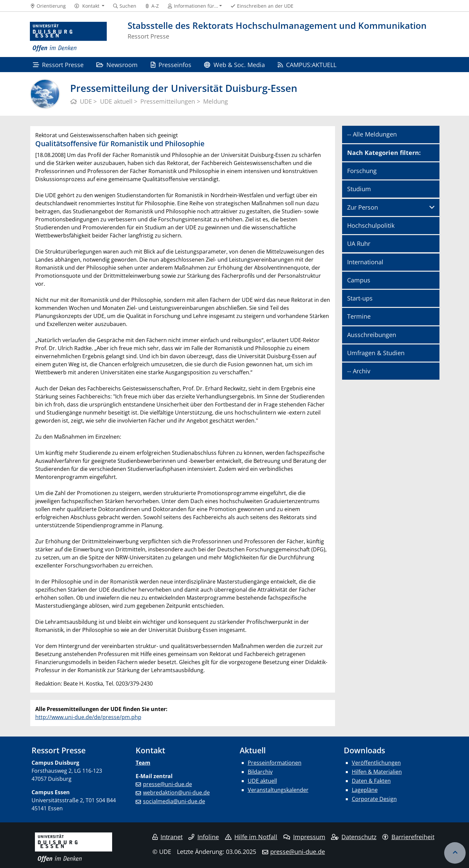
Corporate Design (374, 799)
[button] (89, 6)
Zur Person (363, 207)
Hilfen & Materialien (377, 772)
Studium (359, 189)
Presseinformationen (275, 763)
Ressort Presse (58, 65)
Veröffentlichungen (376, 763)
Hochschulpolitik (371, 225)
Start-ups (360, 298)
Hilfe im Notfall (251, 837)
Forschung (362, 171)
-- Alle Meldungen (372, 134)
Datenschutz (354, 837)
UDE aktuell (262, 781)
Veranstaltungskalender (278, 790)
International (365, 262)
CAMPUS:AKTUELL (307, 65)
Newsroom (117, 65)
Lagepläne (365, 790)
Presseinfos (171, 65)
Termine (359, 316)
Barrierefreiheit (408, 837)
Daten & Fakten (371, 781)
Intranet (168, 837)
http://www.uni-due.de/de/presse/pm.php (88, 717)
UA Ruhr (359, 243)
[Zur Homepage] (68, 37)
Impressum (304, 837)
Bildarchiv (260, 772)
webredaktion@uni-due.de (176, 793)
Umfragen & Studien (376, 353)
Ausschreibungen (372, 335)
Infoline (204, 837)
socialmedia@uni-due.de (174, 801)
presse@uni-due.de (168, 784)
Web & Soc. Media (234, 65)
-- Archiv (359, 371)
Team (143, 763)
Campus (359, 280)
